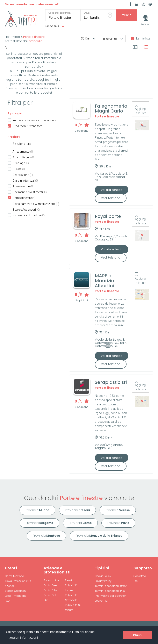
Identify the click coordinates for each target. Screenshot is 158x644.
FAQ (7, 601)
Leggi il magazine (16, 596)
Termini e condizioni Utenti (111, 586)
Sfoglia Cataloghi (16, 591)
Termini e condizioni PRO (110, 591)
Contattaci (140, 576)
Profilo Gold (51, 595)
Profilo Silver (51, 590)
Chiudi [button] (138, 635)
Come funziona (15, 576)
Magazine (55, 27)
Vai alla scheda (112, 190)
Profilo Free (50, 585)
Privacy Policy (103, 581)
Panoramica (51, 580)
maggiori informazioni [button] (22, 638)
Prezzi (68, 580)
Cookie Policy (103, 576)
